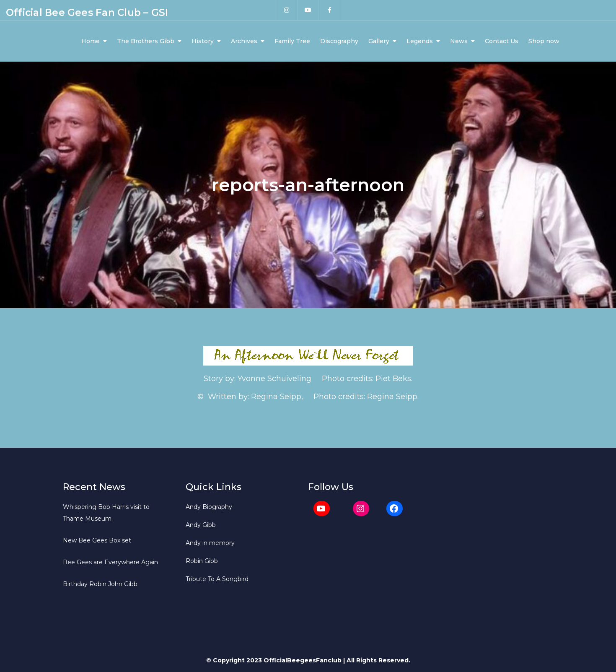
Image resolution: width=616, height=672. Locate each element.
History (203, 41)
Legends (420, 41)
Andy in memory (210, 543)
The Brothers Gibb (146, 41)
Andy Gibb (201, 525)
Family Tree (292, 41)
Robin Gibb (202, 561)
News (459, 41)
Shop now (544, 41)
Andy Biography (209, 507)
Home (91, 41)
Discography (339, 41)
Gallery (379, 41)
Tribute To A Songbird (217, 579)
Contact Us (502, 41)
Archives (244, 41)
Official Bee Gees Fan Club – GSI (87, 13)
